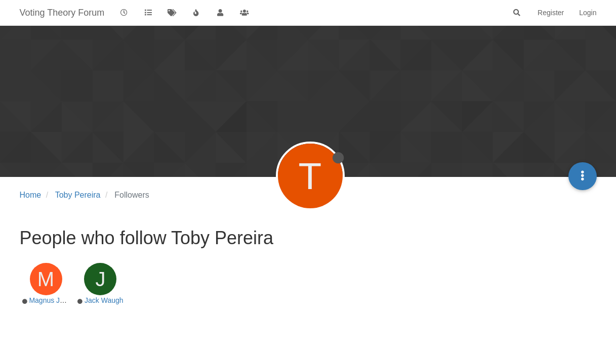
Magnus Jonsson (56, 300)
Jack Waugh (104, 300)
